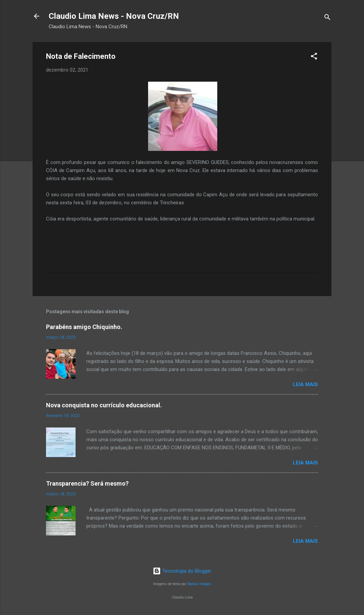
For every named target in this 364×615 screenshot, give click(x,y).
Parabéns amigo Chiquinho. (84, 327)
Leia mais (305, 384)
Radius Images (199, 584)
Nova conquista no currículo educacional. (104, 405)
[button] (314, 57)
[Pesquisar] (327, 18)
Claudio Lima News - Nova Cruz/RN (114, 16)
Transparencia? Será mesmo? (87, 483)
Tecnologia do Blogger (182, 571)
